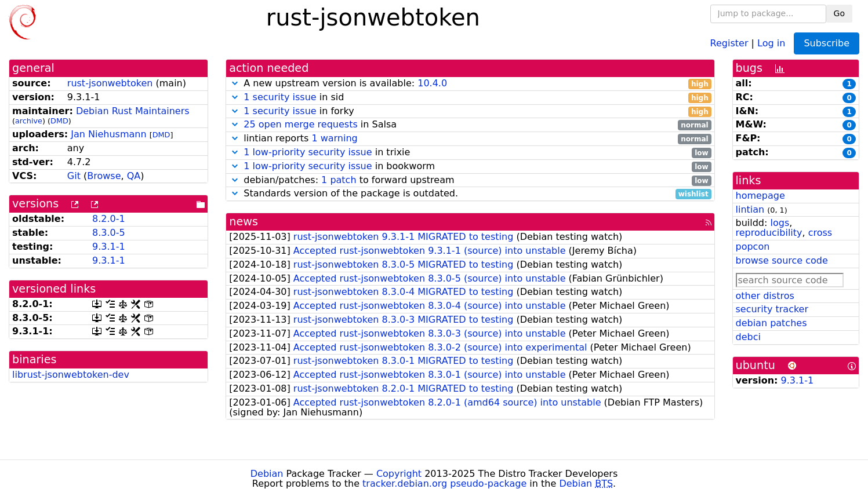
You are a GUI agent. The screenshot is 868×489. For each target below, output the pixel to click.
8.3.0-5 (109, 233)
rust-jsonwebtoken (110, 83)
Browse (104, 176)
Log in (771, 43)
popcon (753, 247)
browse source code (782, 260)
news (244, 222)
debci (748, 337)
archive (29, 121)
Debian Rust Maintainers (133, 111)
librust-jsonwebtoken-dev (71, 375)
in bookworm (470, 167)
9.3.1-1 (109, 247)
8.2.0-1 (109, 219)
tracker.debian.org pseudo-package (444, 483)
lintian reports (470, 139)
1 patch (339, 180)
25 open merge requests (300, 124)
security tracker (772, 309)
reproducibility (769, 233)
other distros (765, 296)
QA (134, 176)
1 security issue (280, 97)
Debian (267, 474)
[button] (235, 83)
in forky (470, 112)
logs (780, 223)
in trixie (470, 153)
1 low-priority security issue (308, 152)
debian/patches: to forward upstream (470, 180)
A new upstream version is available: (470, 84)
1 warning (334, 138)
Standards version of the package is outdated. (470, 194)
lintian (750, 209)
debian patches (771, 323)
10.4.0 (432, 83)
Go (839, 13)
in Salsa (470, 125)
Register (729, 43)
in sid (470, 98)
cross (820, 233)
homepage (760, 196)
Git (74, 176)
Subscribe (827, 43)
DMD (59, 121)
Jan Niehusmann (108, 134)
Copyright (399, 474)
